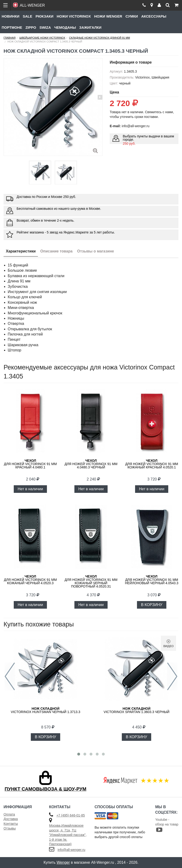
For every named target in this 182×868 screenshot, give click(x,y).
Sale (27, 16)
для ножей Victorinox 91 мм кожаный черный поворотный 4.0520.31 (91, 581)
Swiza (45, 27)
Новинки (11, 16)
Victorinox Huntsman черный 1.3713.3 (46, 710)
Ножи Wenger (108, 16)
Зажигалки (90, 27)
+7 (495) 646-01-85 (71, 815)
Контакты (11, 824)
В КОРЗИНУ (152, 605)
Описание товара (57, 251)
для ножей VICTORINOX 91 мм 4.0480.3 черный (91, 464)
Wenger (63, 862)
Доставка (11, 819)
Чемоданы (65, 27)
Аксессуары (154, 16)
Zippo (31, 27)
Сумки (132, 16)
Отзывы (10, 828)
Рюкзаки (44, 16)
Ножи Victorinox (74, 16)
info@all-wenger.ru (71, 850)
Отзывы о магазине (97, 251)
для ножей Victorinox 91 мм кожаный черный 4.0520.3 (30, 580)
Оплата (9, 814)
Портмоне (12, 27)
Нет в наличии (30, 489)
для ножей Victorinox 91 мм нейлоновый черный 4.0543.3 (152, 580)
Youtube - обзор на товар (167, 825)
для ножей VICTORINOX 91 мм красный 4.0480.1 (30, 464)
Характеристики (21, 251)
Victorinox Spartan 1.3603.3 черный (136, 710)
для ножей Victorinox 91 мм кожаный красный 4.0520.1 (152, 464)
